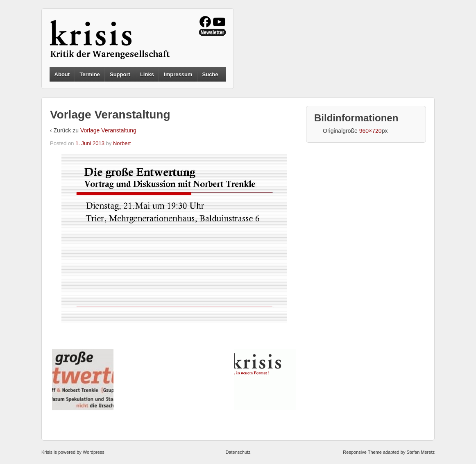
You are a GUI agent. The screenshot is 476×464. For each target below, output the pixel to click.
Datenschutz (238, 452)
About (62, 74)
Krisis (47, 452)
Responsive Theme (362, 452)
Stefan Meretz (420, 452)
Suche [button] (210, 75)
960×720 (371, 131)
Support (120, 74)
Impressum (178, 74)
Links (147, 74)
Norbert (122, 143)
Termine (90, 74)
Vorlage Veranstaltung (108, 130)
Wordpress (94, 452)
